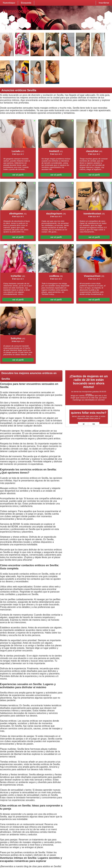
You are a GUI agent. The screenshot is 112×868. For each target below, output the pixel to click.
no (94, 424)
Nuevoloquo (9, 3)
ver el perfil (18, 175)
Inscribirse (104, 3)
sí (84, 424)
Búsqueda (26, 3)
